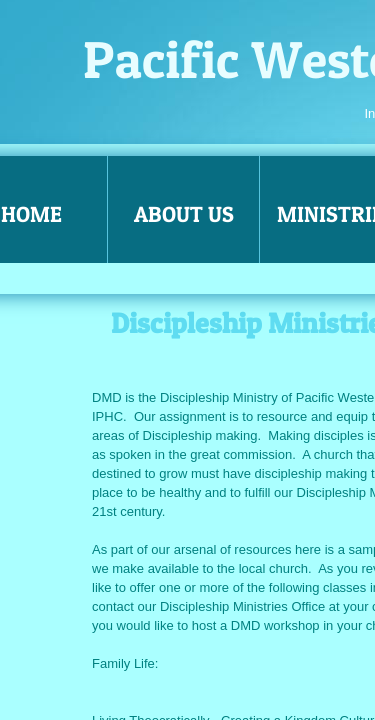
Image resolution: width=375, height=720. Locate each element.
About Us (184, 214)
